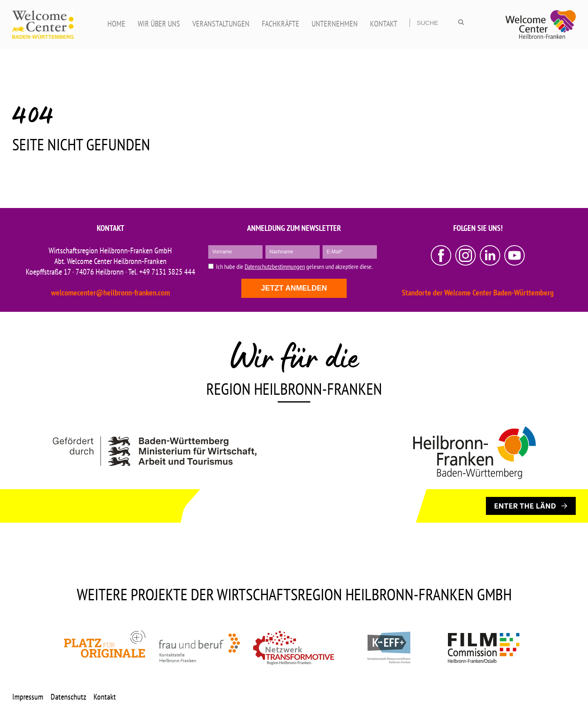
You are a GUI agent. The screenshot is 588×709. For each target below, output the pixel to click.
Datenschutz (68, 697)
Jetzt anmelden (294, 288)
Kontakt (105, 697)
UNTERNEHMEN (335, 24)
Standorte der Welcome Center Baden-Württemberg (478, 293)
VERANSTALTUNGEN (221, 24)
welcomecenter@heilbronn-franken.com (110, 293)
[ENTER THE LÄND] (531, 506)
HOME (116, 24)
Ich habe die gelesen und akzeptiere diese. (294, 267)
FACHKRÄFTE (281, 24)
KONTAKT (384, 24)
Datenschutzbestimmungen (275, 266)
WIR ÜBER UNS (159, 24)
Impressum (28, 697)
